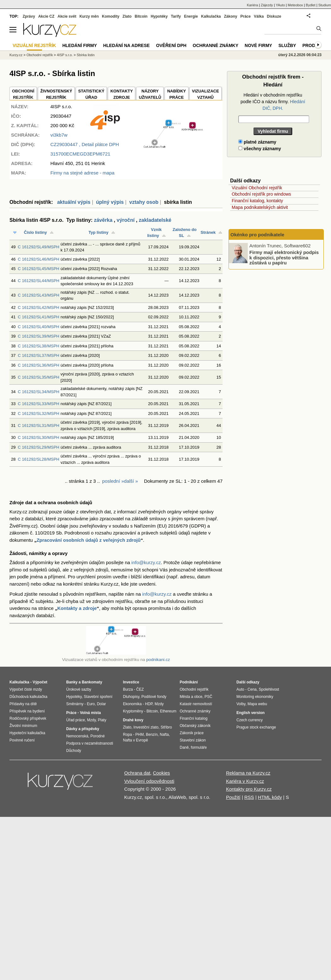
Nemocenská (77, 736)
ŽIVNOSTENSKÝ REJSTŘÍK (56, 94)
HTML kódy (270, 797)
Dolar (101, 704)
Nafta (164, 735)
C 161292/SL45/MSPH (38, 269)
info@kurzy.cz (146, 562)
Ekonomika (132, 704)
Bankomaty (92, 682)
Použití (233, 797)
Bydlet (311, 5)
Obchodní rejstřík (40, 55)
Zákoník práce (192, 733)
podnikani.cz (158, 660)
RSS (249, 797)
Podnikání (189, 682)
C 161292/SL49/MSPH (38, 247)
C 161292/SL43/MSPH (38, 295)
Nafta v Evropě (135, 740)
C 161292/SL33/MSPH (38, 404)
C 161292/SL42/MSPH (38, 307)
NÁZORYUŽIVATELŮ (150, 94)
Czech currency (250, 720)
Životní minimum (23, 726)
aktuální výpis (74, 202)
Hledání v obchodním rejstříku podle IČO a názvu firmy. (273, 102)
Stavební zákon (193, 740)
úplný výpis (110, 202)
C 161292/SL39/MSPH (38, 336)
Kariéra (252, 5)
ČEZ (140, 689)
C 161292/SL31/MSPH (38, 425)
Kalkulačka (211, 16)
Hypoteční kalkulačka (27, 733)
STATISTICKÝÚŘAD (91, 94)
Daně (184, 747)
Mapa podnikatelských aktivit (260, 207)
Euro (91, 704)
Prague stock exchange (256, 727)
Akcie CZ (46, 16)
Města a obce (191, 697)
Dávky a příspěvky (83, 729)
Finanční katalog (194, 718)
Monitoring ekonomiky (255, 697)
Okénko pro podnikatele (257, 235)
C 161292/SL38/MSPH (38, 346)
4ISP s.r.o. (65, 55)
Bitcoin (141, 16)
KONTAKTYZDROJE (122, 94)
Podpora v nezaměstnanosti (90, 743)
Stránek (208, 232)
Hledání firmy (80, 45)
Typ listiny (99, 232)
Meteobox (295, 5)
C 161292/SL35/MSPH (38, 377)
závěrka (103, 220)
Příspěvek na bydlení (27, 711)
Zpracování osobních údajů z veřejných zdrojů (89, 540)
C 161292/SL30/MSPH (38, 437)
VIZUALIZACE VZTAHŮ (206, 94)
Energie (191, 16)
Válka (259, 16)
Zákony (230, 16)
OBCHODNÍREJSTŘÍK (23, 94)
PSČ (209, 697)
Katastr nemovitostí (196, 704)
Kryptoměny (133, 711)
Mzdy (91, 720)
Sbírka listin (86, 55)
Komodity (110, 16)
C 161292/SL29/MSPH (38, 447)
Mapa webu (257, 704)
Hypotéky (159, 16)
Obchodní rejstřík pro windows (261, 194)
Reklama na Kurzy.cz (248, 773)
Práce (246, 16)
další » (131, 481)
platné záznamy (257, 142)
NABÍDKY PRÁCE (176, 94)
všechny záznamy (260, 149)
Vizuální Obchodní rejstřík (257, 188)
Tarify (176, 16)
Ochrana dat (137, 773)
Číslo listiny (35, 232)
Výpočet (40, 682)
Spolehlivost (269, 689)
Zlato (127, 16)
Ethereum (168, 711)
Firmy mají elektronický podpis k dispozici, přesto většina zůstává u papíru (284, 257)
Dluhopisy (131, 697)
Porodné (98, 736)
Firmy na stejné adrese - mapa (82, 173)
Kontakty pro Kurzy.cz (249, 789)
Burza (128, 689)
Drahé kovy (133, 720)
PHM (139, 735)
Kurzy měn (89, 16)
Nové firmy (258, 45)
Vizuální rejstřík (34, 45)
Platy (102, 720)
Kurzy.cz (16, 55)
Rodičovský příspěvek (28, 718)
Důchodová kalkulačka (28, 697)
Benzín (152, 735)
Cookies (161, 773)
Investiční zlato (146, 727)
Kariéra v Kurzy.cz (245, 781)
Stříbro (166, 727)
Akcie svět (67, 16)
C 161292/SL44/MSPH (38, 281)
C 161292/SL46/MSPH (38, 259)
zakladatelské (155, 220)
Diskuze (274, 16)
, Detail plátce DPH (85, 144)
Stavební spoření (98, 697)
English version (250, 713)
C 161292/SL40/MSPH (38, 327)
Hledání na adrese (126, 45)
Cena (252, 689)
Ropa (128, 735)
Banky (72, 682)
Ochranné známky (215, 45)
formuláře (199, 747)
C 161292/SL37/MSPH (38, 355)
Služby (287, 45)
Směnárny (75, 704)
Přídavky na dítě (23, 704)
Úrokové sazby (79, 689)
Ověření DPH (171, 45)
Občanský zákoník (195, 726)
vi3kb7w (59, 135)
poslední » (113, 481)
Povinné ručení (22, 740)
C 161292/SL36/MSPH (38, 365)
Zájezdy (267, 5)
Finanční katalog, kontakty (257, 201)
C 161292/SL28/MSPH (38, 459)
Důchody (74, 751)
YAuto (280, 5)
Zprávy (29, 16)
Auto (240, 689)
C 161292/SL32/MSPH (38, 413)
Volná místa (90, 713)
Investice (131, 682)
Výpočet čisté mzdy (26, 689)
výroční (126, 220)
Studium (325, 5)
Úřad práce (75, 720)
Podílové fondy (154, 697)
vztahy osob (144, 202)
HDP (149, 704)
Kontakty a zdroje (77, 608)
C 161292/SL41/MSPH (38, 317)
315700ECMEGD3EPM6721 (80, 154)
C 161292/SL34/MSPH (38, 392)
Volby (241, 704)
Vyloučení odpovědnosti (149, 781)
